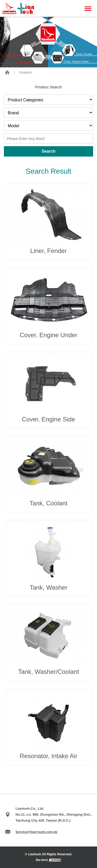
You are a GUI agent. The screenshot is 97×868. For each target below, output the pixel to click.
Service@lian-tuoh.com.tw (36, 832)
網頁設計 (55, 860)
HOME (7, 72)
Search (48, 151)
